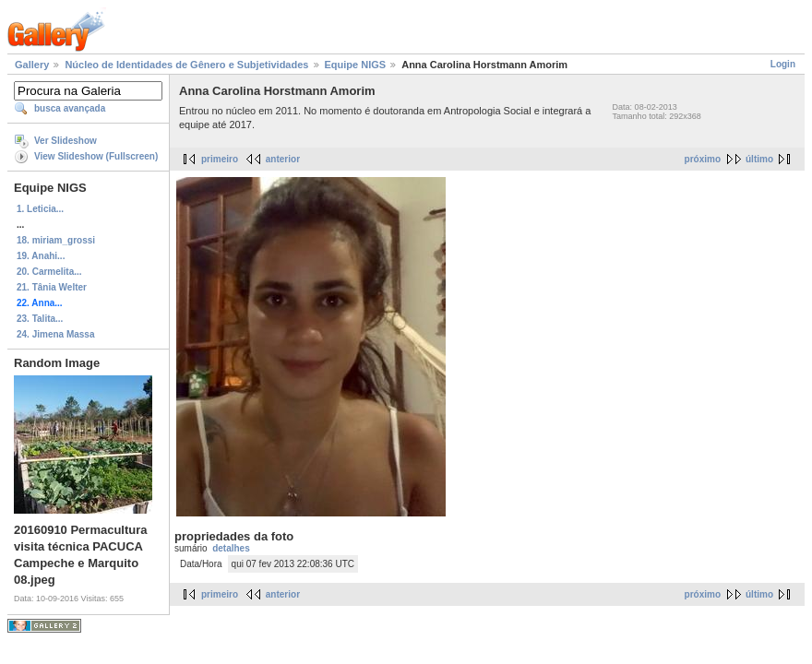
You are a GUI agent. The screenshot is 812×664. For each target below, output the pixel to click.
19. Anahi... (41, 256)
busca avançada (70, 108)
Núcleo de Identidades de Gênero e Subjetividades (186, 65)
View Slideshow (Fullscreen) (96, 156)
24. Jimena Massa (56, 334)
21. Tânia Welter (52, 287)
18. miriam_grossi (56, 240)
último (759, 159)
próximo (703, 159)
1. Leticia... (40, 209)
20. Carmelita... (49, 272)
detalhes (231, 548)
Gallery (32, 65)
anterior (283, 159)
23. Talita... (40, 319)
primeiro (220, 159)
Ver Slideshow (66, 141)
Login (783, 64)
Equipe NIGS (356, 65)
